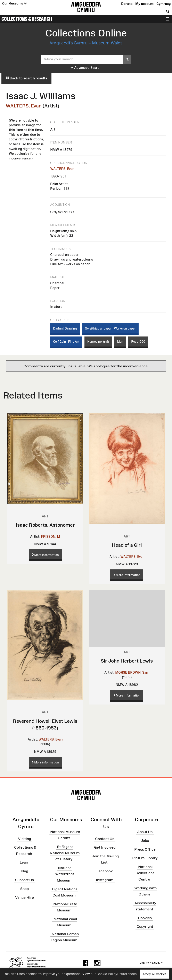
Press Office (145, 849)
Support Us (24, 880)
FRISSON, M (51, 536)
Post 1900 (138, 342)
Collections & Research (27, 19)
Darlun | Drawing (65, 328)
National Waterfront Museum (65, 874)
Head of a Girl (127, 545)
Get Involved (105, 847)
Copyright (145, 927)
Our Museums (14, 4)
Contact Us (105, 839)
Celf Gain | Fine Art (66, 342)
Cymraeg (163, 4)
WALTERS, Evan (24, 106)
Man (120, 342)
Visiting (24, 839)
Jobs (145, 841)
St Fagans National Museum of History (65, 853)
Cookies (145, 918)
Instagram (105, 880)
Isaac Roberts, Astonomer (45, 525)
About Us (145, 832)
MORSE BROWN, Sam (132, 672)
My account (144, 4)
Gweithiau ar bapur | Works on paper (110, 328)
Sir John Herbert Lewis (127, 661)
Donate (127, 4)
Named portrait (98, 342)
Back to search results (26, 78)
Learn (24, 862)
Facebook (105, 871)
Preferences (127, 974)
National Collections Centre (145, 873)
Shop (24, 889)
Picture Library (145, 858)
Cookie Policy (107, 974)
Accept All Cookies (154, 974)
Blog (24, 871)
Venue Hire (24, 898)
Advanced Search (86, 68)
